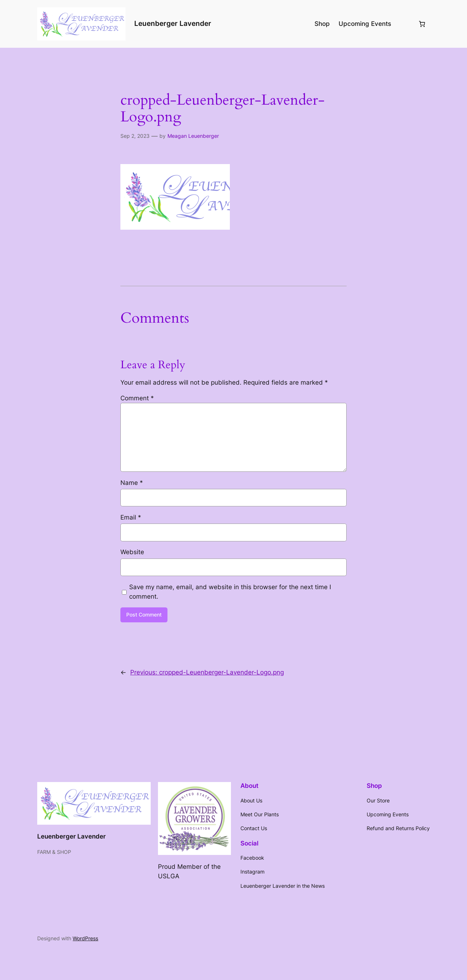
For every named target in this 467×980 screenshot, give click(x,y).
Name (132, 483)
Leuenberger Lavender (173, 23)
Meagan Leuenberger (193, 136)
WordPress (85, 938)
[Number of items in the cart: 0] (422, 24)
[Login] (404, 24)
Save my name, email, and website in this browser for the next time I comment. (230, 592)
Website (132, 552)
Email (131, 517)
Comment (137, 398)
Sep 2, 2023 (135, 136)
